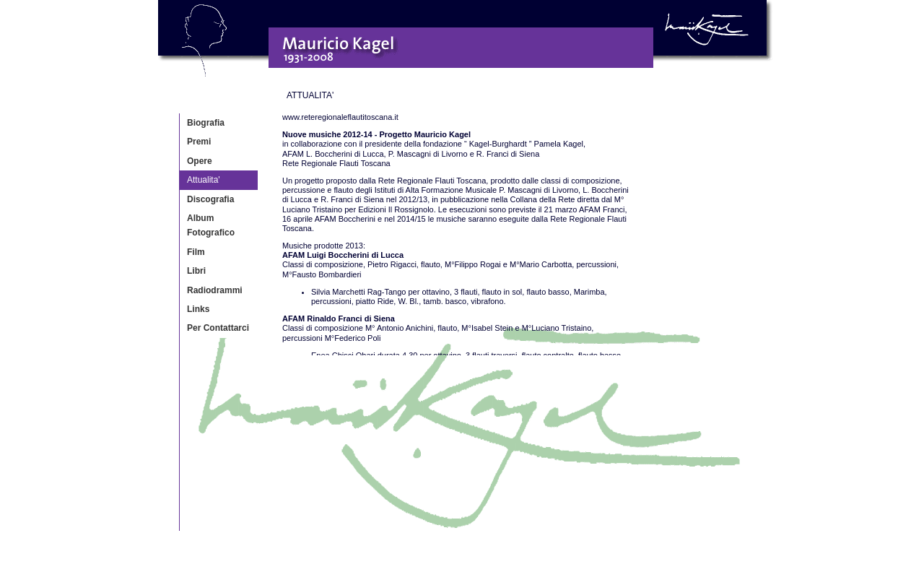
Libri (196, 271)
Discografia (210, 199)
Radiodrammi (215, 290)
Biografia (206, 123)
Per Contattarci (218, 328)
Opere (200, 161)
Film (196, 252)
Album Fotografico (211, 225)
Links (198, 309)
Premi (199, 142)
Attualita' (204, 180)
